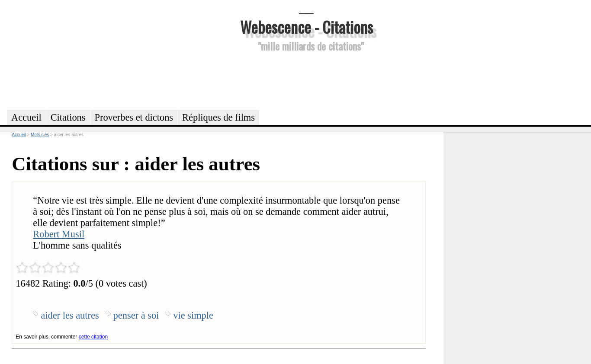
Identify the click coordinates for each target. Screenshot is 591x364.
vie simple (193, 315)
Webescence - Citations (307, 27)
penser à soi (136, 315)
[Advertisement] (306, 80)
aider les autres (70, 315)
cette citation (93, 337)
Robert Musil (59, 234)
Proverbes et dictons (134, 117)
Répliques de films (218, 117)
